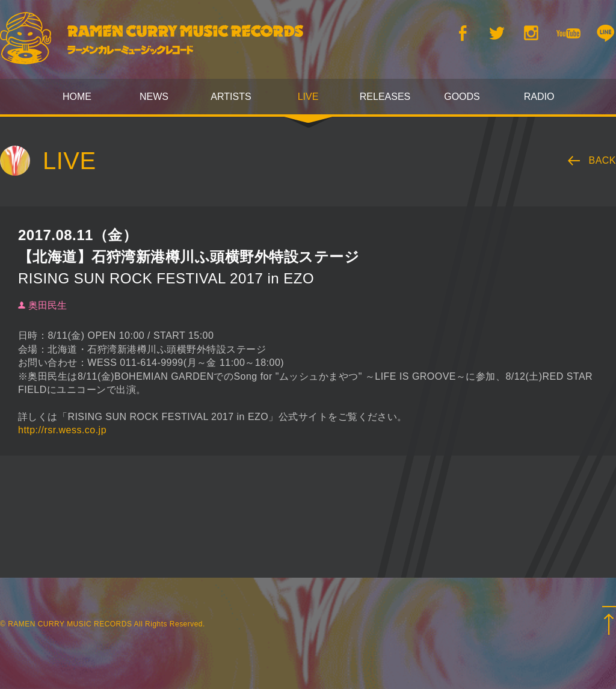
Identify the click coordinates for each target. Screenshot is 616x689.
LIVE (308, 97)
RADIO (539, 97)
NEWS (154, 97)
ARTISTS (231, 97)
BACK (603, 160)
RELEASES (385, 97)
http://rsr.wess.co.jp (62, 430)
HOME (77, 97)
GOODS (462, 97)
